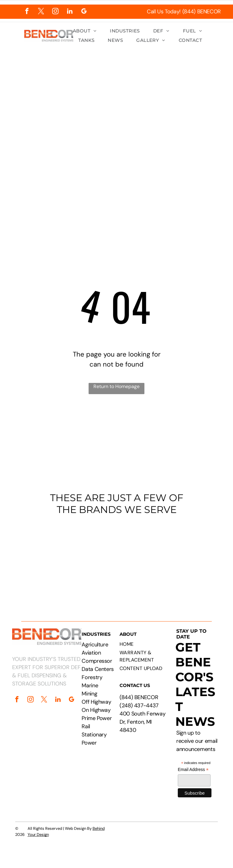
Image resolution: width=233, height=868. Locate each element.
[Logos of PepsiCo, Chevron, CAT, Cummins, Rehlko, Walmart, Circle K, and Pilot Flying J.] (116, 559)
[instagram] (55, 12)
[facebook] (27, 12)
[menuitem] (85, 31)
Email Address (193, 770)
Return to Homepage (116, 386)
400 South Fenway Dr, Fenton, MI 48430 (142, 722)
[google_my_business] (84, 12)
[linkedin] (70, 12)
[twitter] (41, 12)
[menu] (220, 104)
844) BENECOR (140, 697)
